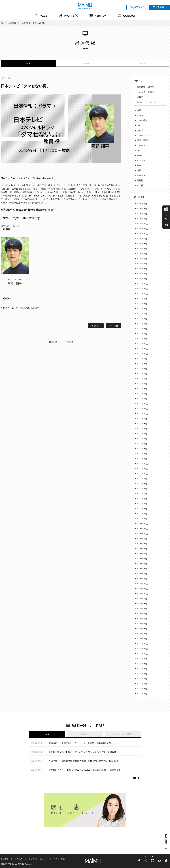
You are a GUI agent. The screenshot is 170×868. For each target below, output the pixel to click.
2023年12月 (143, 344)
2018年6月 (142, 674)
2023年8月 (142, 364)
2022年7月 (142, 429)
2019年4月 (142, 624)
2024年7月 (142, 309)
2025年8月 (142, 244)
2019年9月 (142, 599)
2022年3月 (142, 449)
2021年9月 (142, 479)
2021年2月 (142, 514)
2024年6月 (142, 314)
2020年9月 (142, 539)
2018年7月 (142, 669)
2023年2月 (142, 394)
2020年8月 (142, 544)
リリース (141, 175)
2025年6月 (142, 254)
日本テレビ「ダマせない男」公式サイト (23, 308)
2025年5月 (142, 259)
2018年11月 (143, 649)
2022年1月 (142, 459)
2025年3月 (142, 269)
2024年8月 (142, 304)
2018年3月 (142, 689)
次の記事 (69, 342)
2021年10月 (143, 474)
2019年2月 (142, 634)
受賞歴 (140, 180)
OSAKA (142, 63)
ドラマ (140, 115)
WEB (139, 155)
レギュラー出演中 (145, 92)
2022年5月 (142, 439)
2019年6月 (142, 614)
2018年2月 (142, 694)
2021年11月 (143, 469)
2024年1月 (142, 339)
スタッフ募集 (59, 859)
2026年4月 (142, 204)
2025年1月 (142, 279)
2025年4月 (142, 264)
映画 (139, 110)
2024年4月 (142, 324)
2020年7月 (142, 549)
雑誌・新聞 (142, 140)
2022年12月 (143, 404)
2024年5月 (142, 319)
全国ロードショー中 (147, 102)
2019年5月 (142, 619)
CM (138, 125)
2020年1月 (142, 579)
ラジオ (140, 130)
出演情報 (12, 23)
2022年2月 (142, 454)
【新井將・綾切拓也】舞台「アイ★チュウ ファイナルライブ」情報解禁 (81, 752)
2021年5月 (142, 499)
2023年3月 (142, 389)
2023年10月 (143, 354)
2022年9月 (142, 419)
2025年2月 (142, 274)
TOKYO (85, 63)
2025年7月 (142, 249)
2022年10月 (143, 414)
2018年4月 (142, 684)
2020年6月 (142, 554)
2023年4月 (142, 384)
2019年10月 (143, 594)
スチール (141, 145)
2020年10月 (143, 534)
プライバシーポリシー (38, 859)
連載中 (140, 97)
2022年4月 (142, 444)
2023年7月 (142, 369)
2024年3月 (142, 329)
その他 (140, 185)
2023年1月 (142, 399)
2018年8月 (142, 664)
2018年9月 (142, 659)
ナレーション (143, 135)
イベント (141, 160)
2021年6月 (142, 494)
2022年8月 (142, 424)
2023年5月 (142, 379)
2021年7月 (142, 489)
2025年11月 (143, 229)
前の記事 (53, 342)
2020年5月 (142, 559)
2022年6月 (142, 434)
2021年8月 (142, 484)
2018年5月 (142, 679)
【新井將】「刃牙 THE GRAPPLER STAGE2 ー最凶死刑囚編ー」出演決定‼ (83, 770)
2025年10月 (143, 234)
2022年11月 (143, 409)
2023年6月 (142, 374)
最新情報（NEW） (146, 87)
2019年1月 (142, 639)
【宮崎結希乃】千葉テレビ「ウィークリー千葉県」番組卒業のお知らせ (81, 743)
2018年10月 (143, 654)
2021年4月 (142, 504)
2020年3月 (142, 569)
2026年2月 (142, 214)
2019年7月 (142, 609)
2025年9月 (142, 239)
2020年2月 (142, 574)
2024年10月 (143, 294)
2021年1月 (142, 519)
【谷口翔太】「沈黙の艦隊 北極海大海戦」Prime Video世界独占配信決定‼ (82, 761)
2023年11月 (143, 349)
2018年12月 (143, 644)
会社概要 (4, 859)
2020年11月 (143, 529)
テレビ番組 (142, 120)
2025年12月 (143, 224)
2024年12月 (143, 284)
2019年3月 (142, 629)
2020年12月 (143, 524)
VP (138, 150)
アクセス (18, 859)
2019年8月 (142, 604)
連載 (139, 170)
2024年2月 (142, 334)
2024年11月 (143, 289)
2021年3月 (142, 509)
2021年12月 (143, 464)
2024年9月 (142, 299)
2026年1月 (142, 219)
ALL (28, 63)
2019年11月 (143, 589)
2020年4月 (142, 564)
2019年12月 (143, 584)
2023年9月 (142, 359)
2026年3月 (142, 209)
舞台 (139, 165)
